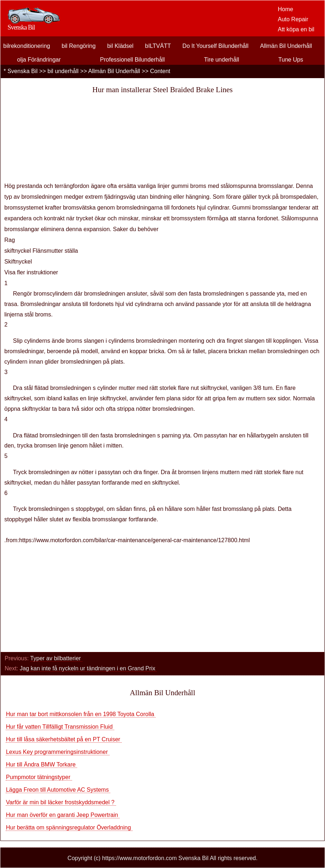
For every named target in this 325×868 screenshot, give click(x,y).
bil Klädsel (120, 46)
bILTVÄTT (158, 46)
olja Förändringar (39, 60)
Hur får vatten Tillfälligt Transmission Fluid (60, 727)
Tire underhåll (221, 60)
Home (286, 9)
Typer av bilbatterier (56, 658)
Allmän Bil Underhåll (286, 46)
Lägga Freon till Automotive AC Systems (58, 790)
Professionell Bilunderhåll (133, 60)
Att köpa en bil (296, 29)
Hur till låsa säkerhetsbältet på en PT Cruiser (64, 739)
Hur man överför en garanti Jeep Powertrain (63, 815)
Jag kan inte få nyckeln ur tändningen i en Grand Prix (88, 668)
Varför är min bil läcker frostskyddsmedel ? (61, 802)
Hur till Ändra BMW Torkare (41, 764)
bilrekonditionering (27, 46)
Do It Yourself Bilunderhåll (215, 46)
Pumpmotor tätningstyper (39, 777)
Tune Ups (291, 60)
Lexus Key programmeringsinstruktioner (57, 752)
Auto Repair (293, 19)
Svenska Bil (23, 71)
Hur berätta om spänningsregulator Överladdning (69, 827)
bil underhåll (63, 71)
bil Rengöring (79, 46)
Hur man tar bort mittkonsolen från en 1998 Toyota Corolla (81, 714)
